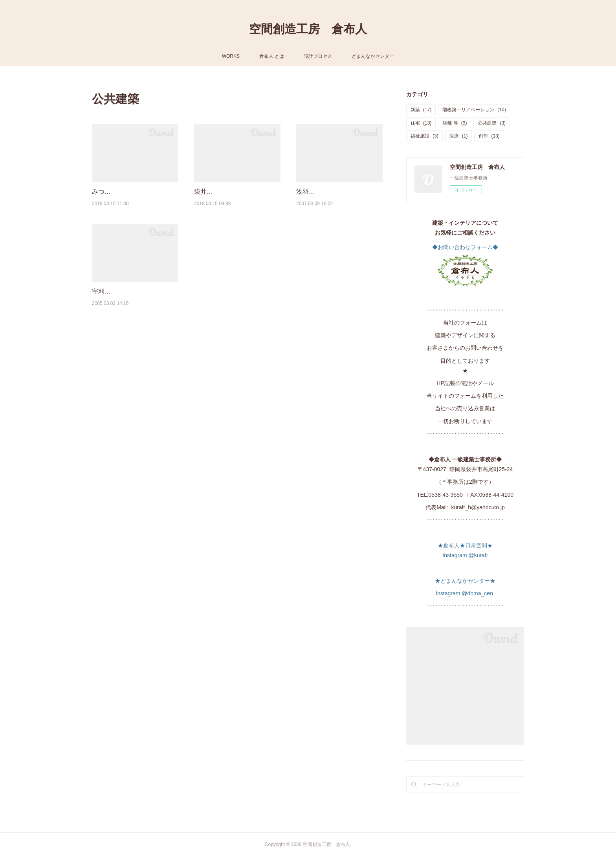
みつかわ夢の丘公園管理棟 (130, 192)
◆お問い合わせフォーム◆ (465, 247)
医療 (459, 136)
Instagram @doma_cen (465, 593)
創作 (489, 136)
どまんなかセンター (373, 56)
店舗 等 (455, 123)
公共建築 (492, 123)
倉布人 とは (272, 56)
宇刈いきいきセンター (123, 291)
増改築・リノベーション (474, 110)
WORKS (231, 56)
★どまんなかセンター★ (465, 581)
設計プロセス (318, 56)
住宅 (421, 123)
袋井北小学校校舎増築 (225, 192)
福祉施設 (424, 136)
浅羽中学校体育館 (321, 192)
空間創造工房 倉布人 (308, 29)
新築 (421, 110)
